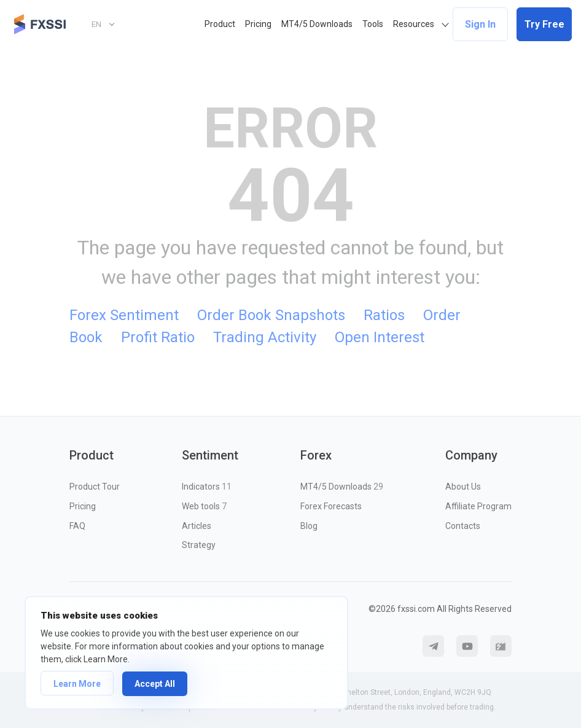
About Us (463, 487)
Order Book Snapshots (271, 315)
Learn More (77, 684)
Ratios (384, 315)
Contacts (463, 526)
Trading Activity (265, 337)
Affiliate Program (478, 506)
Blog (309, 526)
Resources (414, 24)
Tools (373, 24)
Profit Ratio (158, 337)
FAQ (77, 526)
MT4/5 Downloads (317, 24)
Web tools (204, 506)
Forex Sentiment (124, 315)
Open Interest (380, 337)
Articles (197, 526)
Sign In (480, 24)
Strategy (199, 545)
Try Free (544, 24)
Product (220, 24)
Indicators (207, 487)
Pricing (258, 24)
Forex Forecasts (331, 506)
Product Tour (95, 487)
